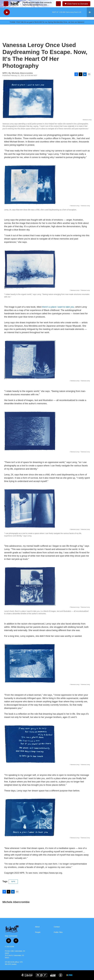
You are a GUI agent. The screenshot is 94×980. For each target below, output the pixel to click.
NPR (13, 882)
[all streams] (90, 12)
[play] (7, 12)
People (38, 932)
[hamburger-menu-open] (6, 4)
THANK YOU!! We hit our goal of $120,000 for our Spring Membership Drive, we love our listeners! (47, 22)
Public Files (58, 932)
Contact (57, 927)
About (37, 927)
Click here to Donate (77, 4)
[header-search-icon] (58, 4)
